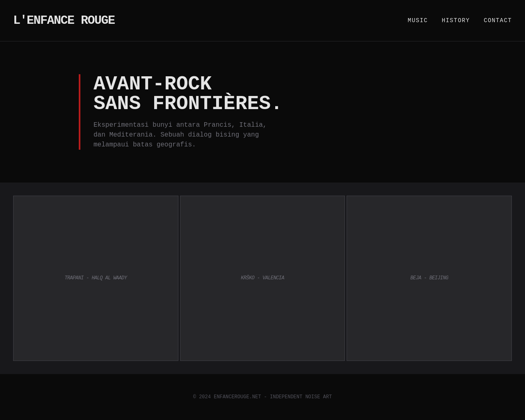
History (456, 21)
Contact (498, 21)
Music (418, 21)
